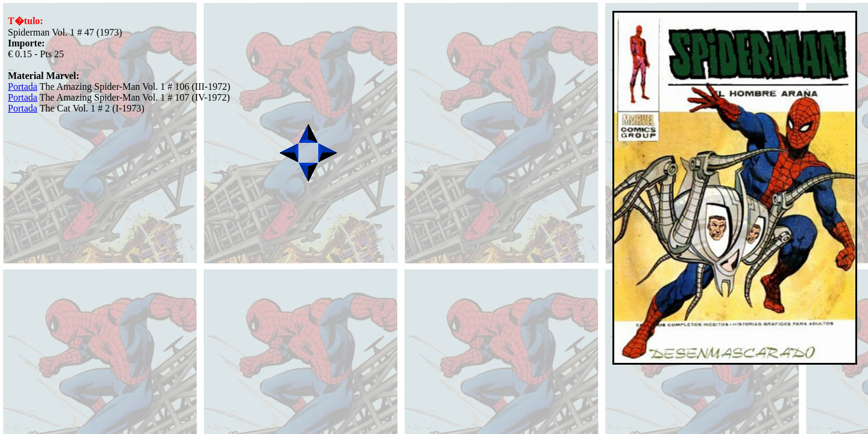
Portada (23, 86)
